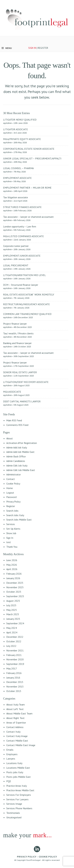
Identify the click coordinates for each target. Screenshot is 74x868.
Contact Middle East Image (21, 745)
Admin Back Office (16, 456)
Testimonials (13, 813)
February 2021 (14, 655)
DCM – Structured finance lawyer (21, 285)
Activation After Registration (22, 443)
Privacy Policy (13, 502)
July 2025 (11, 605)
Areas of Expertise (16, 723)
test (9, 542)
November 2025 (15, 587)
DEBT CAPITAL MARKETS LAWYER (22, 401)
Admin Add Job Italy (17, 447)
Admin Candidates (16, 461)
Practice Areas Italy (17, 786)
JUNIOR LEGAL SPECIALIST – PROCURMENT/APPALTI (32, 158)
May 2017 (12, 668)
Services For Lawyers (17, 799)
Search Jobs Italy (15, 515)
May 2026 (12, 565)
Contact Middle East (17, 741)
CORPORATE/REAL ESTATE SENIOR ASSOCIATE (29, 149)
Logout (10, 493)
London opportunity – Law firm (20, 226)
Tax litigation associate (16, 197)
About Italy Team (16, 705)
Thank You (12, 547)
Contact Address (15, 727)
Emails (10, 750)
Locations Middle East (18, 768)
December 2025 (15, 583)
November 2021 (15, 650)
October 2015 (14, 691)
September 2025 (15, 596)
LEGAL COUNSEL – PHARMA (18, 168)
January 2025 (13, 619)
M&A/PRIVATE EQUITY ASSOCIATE (22, 139)
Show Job (11, 533)
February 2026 (14, 574)
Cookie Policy (13, 484)
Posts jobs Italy (15, 772)
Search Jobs (12, 511)
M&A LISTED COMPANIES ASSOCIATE (23, 236)
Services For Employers (19, 795)
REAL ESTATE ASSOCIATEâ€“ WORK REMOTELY (29, 295)
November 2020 (15, 659)
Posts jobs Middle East (18, 777)
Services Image (14, 804)
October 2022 (14, 641)
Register (11, 506)
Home (10, 488)
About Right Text (15, 718)
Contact (11, 479)
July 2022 (11, 646)
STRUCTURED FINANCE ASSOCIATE (22, 207)
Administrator (14, 474)
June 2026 (12, 560)
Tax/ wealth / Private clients (18, 333)
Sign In (10, 538)
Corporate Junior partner (16, 246)
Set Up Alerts (13, 529)
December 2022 (15, 637)
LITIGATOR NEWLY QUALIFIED (20, 120)
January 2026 (13, 578)
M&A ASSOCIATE (12, 392)
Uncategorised (14, 817)
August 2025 (13, 601)
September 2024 (15, 623)
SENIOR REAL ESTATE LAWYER (20, 372)
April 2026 (12, 569)
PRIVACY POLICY (27, 857)
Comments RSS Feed (17, 425)
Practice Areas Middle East (20, 790)
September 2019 (15, 664)
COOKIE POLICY (48, 857)
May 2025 (12, 610)
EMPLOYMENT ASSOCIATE (17, 178)
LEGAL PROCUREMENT (16, 265)
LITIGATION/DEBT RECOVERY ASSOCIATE (26, 382)
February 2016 (14, 673)
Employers (12, 754)
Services (11, 524)
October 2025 (14, 592)
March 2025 (13, 614)
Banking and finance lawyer (17, 343)
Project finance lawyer (15, 324)
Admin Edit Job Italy (17, 466)
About (10, 438)
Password (11, 497)
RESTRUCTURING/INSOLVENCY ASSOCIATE (26, 304)
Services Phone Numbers (19, 808)
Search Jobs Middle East (19, 520)
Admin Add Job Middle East (20, 452)
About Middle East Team (19, 713)
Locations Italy (14, 763)
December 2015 (15, 682)
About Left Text (15, 709)
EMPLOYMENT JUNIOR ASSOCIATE (22, 256)
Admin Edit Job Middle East (21, 470)
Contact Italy (13, 732)
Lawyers (11, 759)
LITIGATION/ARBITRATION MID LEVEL (24, 275)
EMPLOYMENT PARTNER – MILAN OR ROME (27, 188)
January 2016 (13, 678)
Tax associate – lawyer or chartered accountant (28, 217)
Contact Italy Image (17, 736)
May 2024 (12, 628)
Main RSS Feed (14, 420)
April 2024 (12, 632)
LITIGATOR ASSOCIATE (16, 129)
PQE (9, 781)
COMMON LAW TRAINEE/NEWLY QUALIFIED (27, 314)
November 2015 (15, 687)
